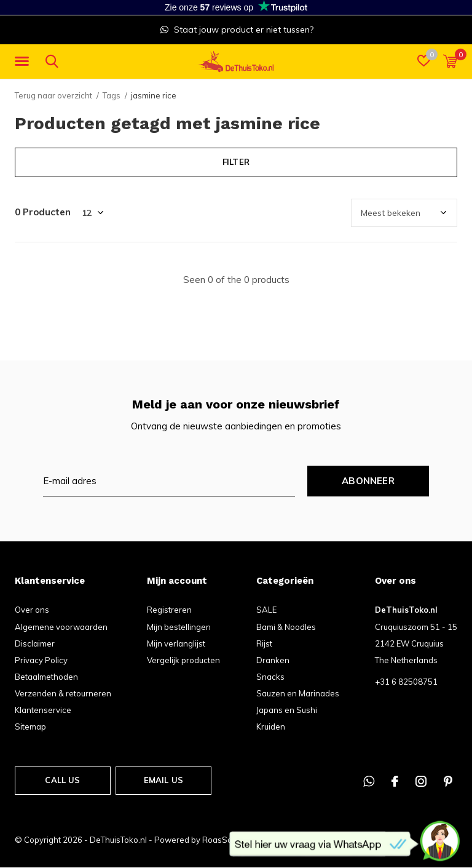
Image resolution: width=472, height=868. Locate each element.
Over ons (32, 610)
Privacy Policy (41, 660)
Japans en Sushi (287, 710)
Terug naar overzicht (53, 95)
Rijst (264, 643)
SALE (266, 610)
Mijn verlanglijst (176, 643)
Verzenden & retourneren (63, 693)
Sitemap (30, 727)
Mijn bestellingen (179, 627)
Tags (112, 95)
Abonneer (368, 481)
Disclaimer (35, 643)
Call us (62, 780)
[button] (24, 62)
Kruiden (271, 727)
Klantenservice (43, 710)
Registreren (169, 610)
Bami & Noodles (286, 627)
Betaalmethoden (46, 677)
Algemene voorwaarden (61, 627)
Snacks (270, 677)
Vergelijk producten (183, 660)
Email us (163, 780)
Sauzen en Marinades (298, 693)
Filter (236, 162)
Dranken (273, 660)
